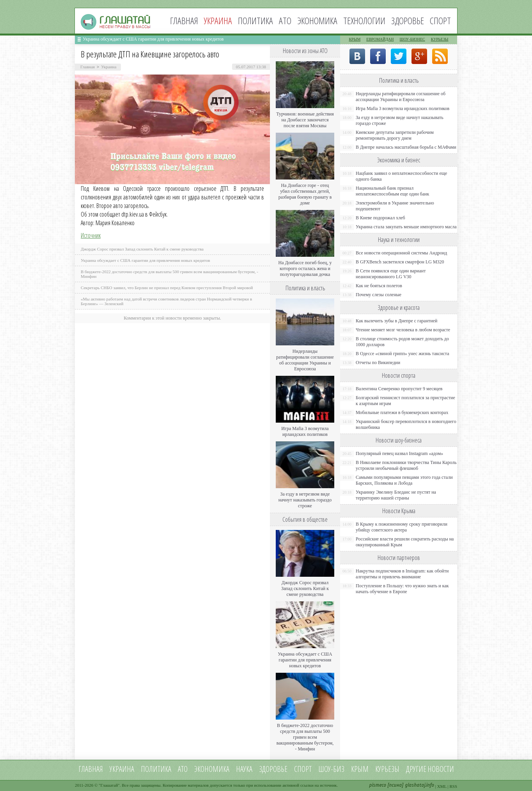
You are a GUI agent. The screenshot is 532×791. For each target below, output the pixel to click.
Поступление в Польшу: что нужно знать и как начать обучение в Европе (402, 589)
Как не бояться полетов (379, 286)
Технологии (364, 20)
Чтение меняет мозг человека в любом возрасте (403, 330)
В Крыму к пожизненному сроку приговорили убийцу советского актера (402, 527)
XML (442, 786)
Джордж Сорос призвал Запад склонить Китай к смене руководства (142, 249)
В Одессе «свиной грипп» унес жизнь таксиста (403, 354)
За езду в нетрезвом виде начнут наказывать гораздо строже (305, 500)
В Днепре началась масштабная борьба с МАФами (406, 147)
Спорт (440, 20)
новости (441, 769)
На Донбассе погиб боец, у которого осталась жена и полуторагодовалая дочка (305, 268)
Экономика (317, 20)
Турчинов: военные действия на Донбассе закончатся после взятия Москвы (305, 120)
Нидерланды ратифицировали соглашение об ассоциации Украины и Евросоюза (305, 360)
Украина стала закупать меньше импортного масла (406, 227)
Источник (91, 235)
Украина (109, 67)
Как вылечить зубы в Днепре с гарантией (397, 321)
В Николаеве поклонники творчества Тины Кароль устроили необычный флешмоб (406, 465)
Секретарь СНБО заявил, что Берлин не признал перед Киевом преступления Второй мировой (167, 288)
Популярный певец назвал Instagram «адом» (399, 453)
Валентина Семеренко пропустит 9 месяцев (399, 389)
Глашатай (109, 785)
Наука (244, 769)
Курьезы (440, 39)
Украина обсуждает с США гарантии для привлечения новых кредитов (153, 39)
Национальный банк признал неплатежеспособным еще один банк (392, 191)
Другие (416, 769)
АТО (285, 20)
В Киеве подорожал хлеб (380, 218)
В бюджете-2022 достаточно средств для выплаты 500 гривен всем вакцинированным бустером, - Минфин (305, 737)
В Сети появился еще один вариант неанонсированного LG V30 (391, 274)
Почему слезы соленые (379, 295)
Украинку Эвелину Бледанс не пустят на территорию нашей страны (396, 495)
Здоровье (408, 20)
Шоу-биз (331, 769)
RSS (453, 786)
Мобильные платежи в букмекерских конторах (402, 412)
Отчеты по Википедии (378, 363)
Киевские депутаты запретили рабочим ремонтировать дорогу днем (395, 135)
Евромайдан (380, 39)
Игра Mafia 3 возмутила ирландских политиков (305, 431)
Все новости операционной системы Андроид (401, 253)
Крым (355, 39)
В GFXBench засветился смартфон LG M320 (400, 262)
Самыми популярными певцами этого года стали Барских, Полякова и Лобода (404, 480)
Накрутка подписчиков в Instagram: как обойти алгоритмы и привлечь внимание (402, 574)
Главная (184, 20)
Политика (255, 20)
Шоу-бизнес (412, 39)
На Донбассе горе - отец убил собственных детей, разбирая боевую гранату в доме (305, 194)
